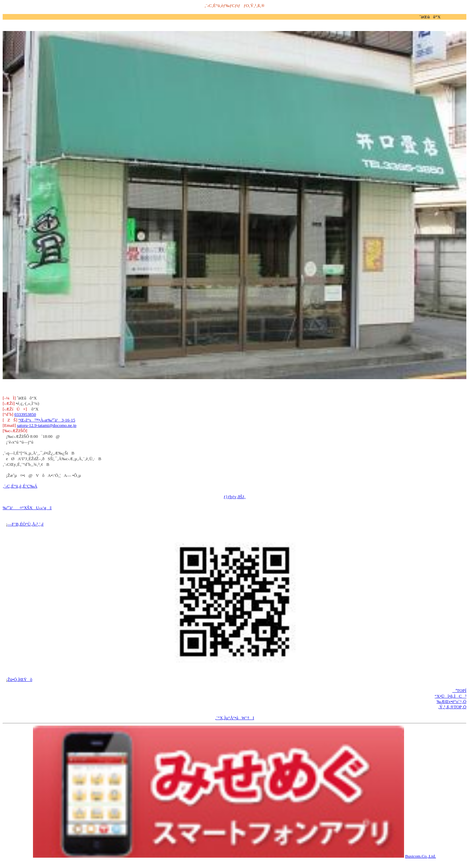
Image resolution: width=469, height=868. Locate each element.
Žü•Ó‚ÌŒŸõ (20, 679)
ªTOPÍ (459, 690)
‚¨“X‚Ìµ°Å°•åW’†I (234, 718)
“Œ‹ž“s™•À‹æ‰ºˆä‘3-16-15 (47, 420)
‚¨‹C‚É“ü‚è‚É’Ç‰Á (20, 486)
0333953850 (25, 414)
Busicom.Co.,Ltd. (420, 856)
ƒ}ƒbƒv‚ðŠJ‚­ (234, 497)
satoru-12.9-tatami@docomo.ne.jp (47, 425)
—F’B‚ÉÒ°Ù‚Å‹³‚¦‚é (25, 524)
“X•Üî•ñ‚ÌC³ (451, 696)
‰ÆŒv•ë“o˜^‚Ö (452, 701)
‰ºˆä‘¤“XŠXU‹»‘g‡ (27, 508)
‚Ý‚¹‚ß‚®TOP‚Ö (452, 707)
